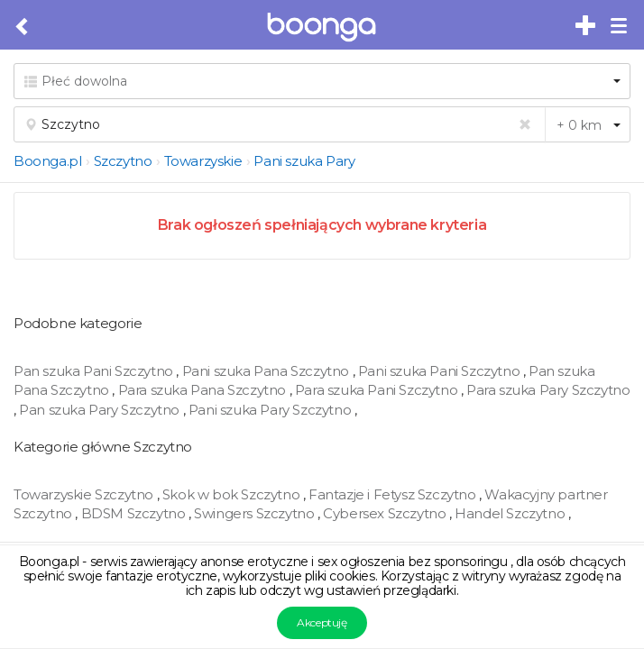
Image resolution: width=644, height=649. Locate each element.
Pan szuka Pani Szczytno (95, 371)
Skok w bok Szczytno (233, 494)
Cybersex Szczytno (386, 513)
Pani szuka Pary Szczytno (271, 410)
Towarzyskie (203, 161)
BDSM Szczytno (135, 513)
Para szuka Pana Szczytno (204, 390)
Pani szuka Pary (304, 161)
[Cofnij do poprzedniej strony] (23, 27)
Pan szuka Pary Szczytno (101, 410)
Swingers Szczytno (256, 513)
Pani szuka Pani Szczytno (441, 371)
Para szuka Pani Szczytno (378, 390)
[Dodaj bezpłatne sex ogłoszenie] (586, 26)
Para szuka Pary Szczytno (548, 390)
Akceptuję (322, 622)
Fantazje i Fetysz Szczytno (394, 494)
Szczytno (123, 161)
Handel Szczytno (511, 513)
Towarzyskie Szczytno (85, 494)
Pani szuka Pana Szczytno (267, 371)
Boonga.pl (47, 161)
